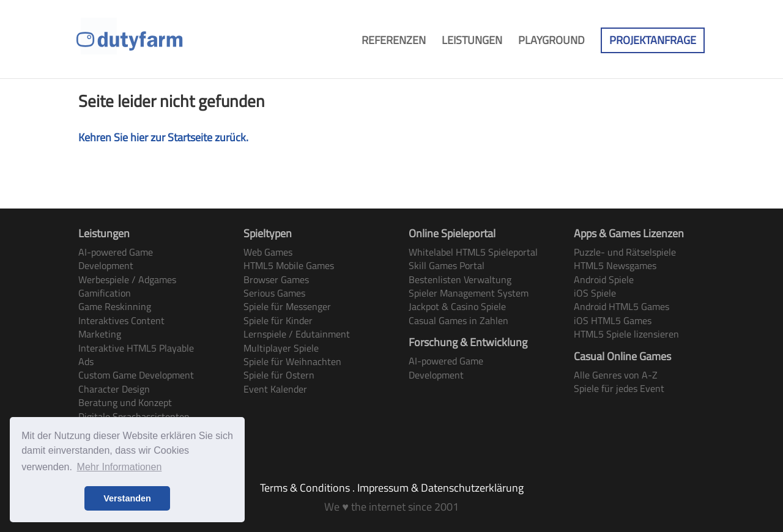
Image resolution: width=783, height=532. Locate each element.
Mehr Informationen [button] (120, 467)
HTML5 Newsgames (615, 265)
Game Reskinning (115, 306)
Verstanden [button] (127, 498)
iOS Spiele (595, 293)
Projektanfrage (653, 40)
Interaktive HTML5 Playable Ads (136, 355)
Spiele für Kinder (278, 320)
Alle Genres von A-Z (616, 375)
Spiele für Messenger (287, 306)
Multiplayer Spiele (281, 348)
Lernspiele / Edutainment (297, 334)
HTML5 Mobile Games (289, 265)
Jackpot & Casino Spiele (457, 306)
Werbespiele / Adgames (127, 279)
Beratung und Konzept (125, 402)
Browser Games (276, 279)
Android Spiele (604, 279)
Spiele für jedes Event (619, 388)
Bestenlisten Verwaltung (460, 279)
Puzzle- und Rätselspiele (625, 252)
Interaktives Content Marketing (121, 327)
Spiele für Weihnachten (292, 361)
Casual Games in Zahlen (458, 320)
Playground (551, 42)
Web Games (268, 252)
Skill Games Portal (447, 265)
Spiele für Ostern (279, 375)
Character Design (114, 389)
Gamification (105, 293)
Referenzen (394, 42)
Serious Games (274, 293)
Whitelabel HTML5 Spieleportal (473, 252)
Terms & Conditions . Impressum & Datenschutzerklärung (392, 488)
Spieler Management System (469, 293)
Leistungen (472, 42)
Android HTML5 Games (622, 306)
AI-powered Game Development (116, 259)
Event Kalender (275, 389)
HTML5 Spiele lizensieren (626, 334)
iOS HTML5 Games (613, 320)
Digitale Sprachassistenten (134, 416)
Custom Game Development (136, 375)
